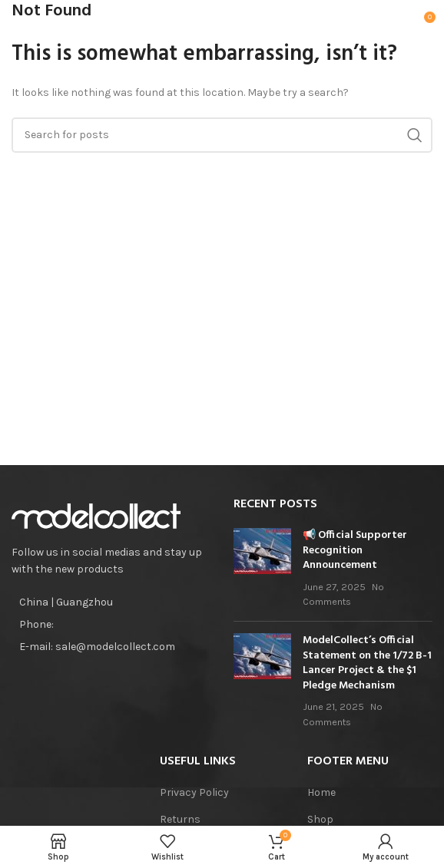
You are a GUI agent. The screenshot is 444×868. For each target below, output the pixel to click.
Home (321, 792)
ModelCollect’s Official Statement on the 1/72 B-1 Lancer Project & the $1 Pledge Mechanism (367, 663)
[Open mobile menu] (35, 23)
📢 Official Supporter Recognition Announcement (355, 550)
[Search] (222, 135)
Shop (320, 819)
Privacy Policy (194, 792)
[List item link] (111, 625)
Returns (180, 819)
